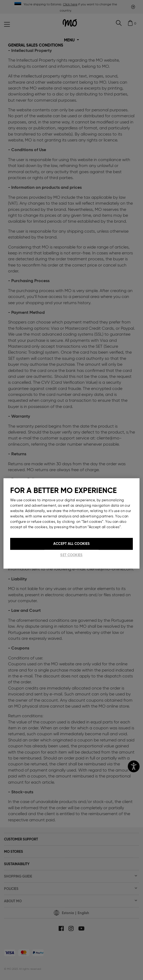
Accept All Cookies (71, 544)
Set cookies (71, 555)
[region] (71, 523)
